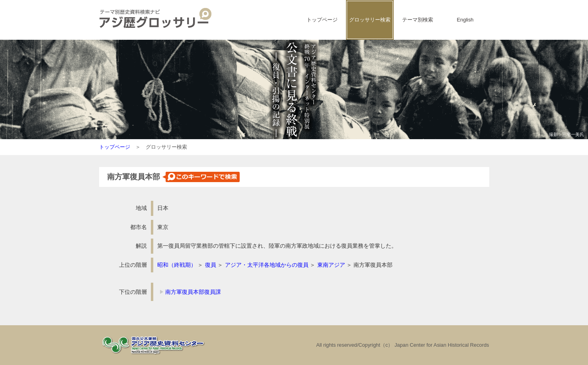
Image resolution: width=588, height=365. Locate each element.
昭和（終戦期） (177, 265)
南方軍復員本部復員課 (193, 292)
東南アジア (331, 265)
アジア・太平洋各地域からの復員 (267, 265)
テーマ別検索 (418, 20)
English (465, 20)
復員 (211, 265)
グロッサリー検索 (370, 20)
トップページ (322, 20)
